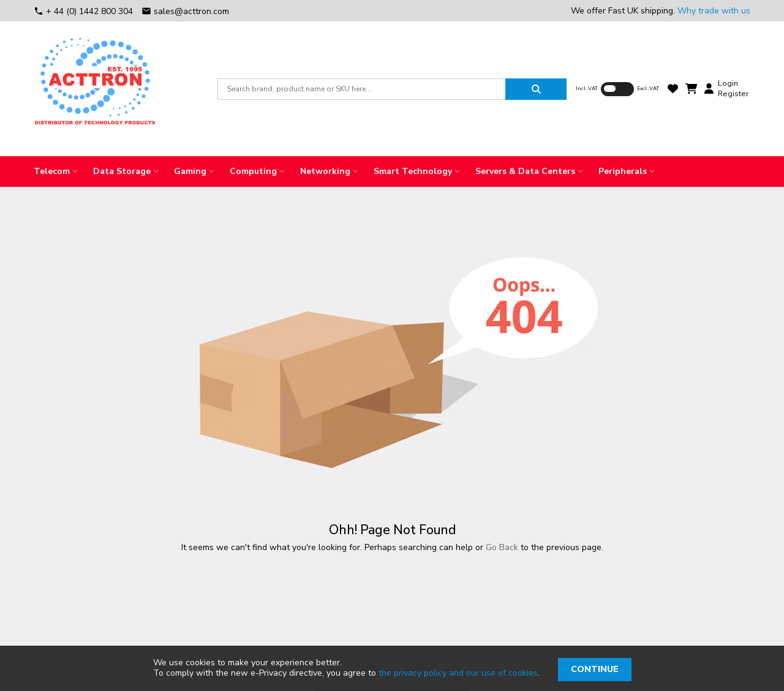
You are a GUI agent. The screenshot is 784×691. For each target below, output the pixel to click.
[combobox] (361, 89)
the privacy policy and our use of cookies (458, 673)
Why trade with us (714, 11)
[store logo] (95, 89)
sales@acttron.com (185, 11)
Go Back (502, 547)
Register (733, 94)
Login (728, 83)
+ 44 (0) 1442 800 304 (85, 11)
